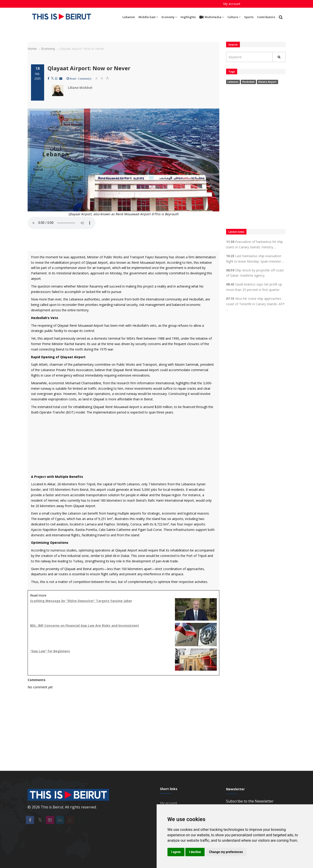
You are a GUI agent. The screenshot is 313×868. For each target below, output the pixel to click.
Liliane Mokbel (80, 87)
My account (232, 4)
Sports (249, 17)
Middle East (148, 17)
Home (32, 49)
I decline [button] (195, 852)
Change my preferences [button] (226, 852)
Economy (169, 17)
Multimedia (212, 17)
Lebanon (129, 17)
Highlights (188, 17)
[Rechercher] (279, 57)
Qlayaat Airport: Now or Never (89, 68)
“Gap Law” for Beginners (50, 651)
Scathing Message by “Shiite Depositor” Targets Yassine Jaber (81, 601)
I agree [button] (176, 852)
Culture (234, 17)
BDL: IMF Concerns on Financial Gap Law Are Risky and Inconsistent (85, 625)
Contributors (266, 17)
